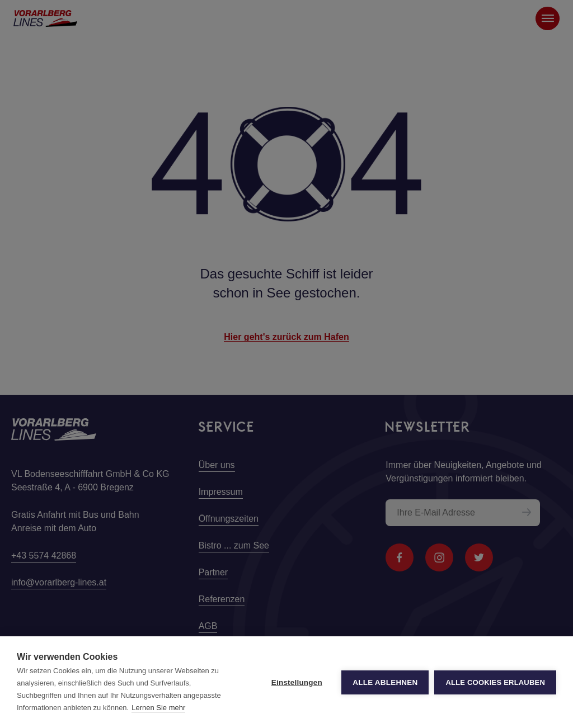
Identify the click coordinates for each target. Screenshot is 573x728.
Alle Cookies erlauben (495, 682)
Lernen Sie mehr (158, 708)
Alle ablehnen (385, 682)
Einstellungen (297, 682)
